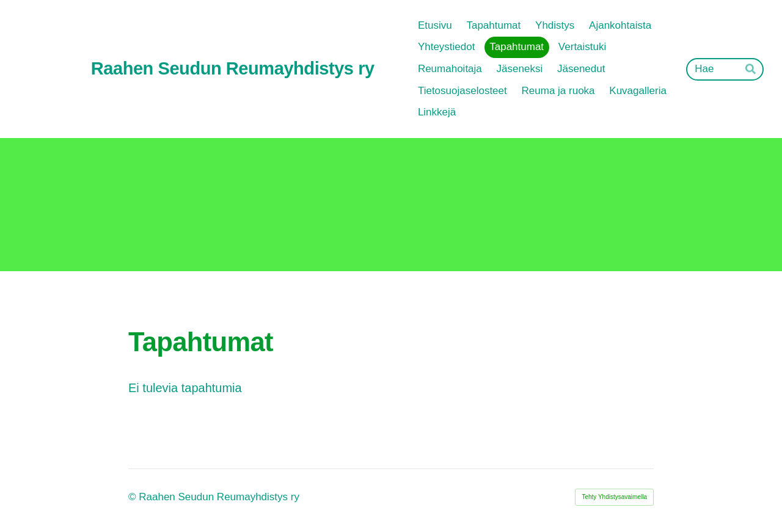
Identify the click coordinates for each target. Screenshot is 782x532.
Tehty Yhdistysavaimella (614, 497)
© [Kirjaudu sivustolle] (133, 497)
